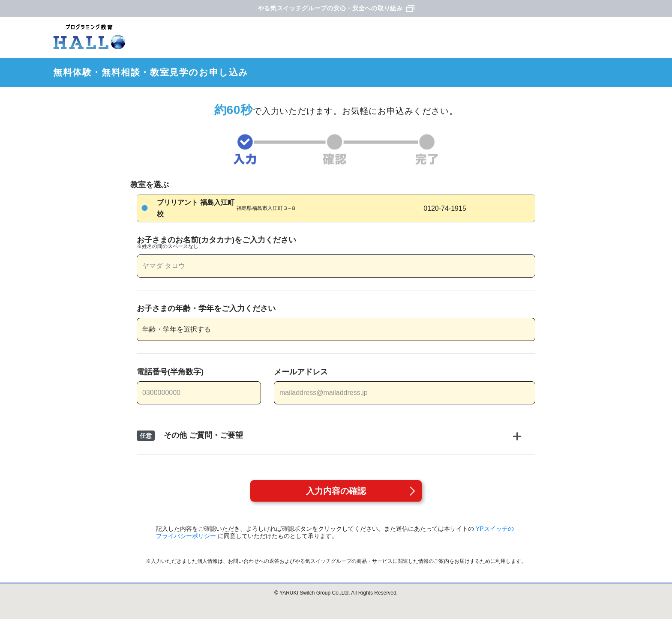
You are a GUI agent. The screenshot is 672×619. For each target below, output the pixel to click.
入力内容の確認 (336, 491)
